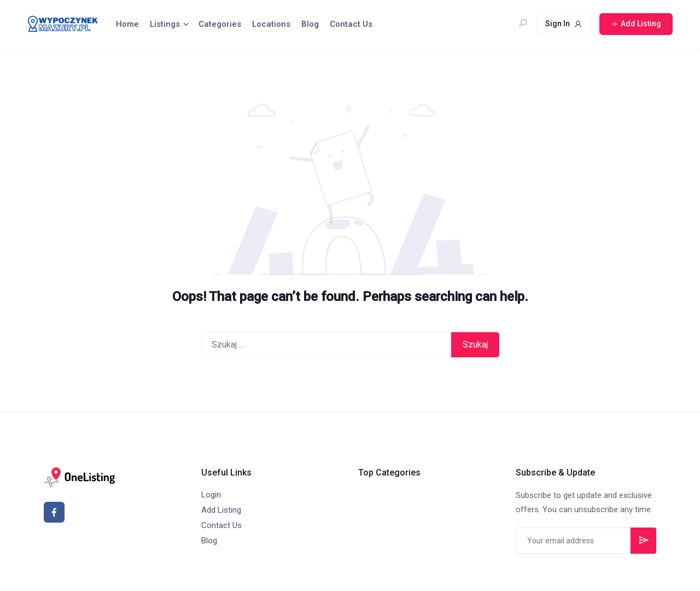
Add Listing (221, 510)
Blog (310, 24)
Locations (271, 24)
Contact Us (351, 24)
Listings (165, 24)
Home (127, 24)
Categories (220, 24)
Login (211, 495)
